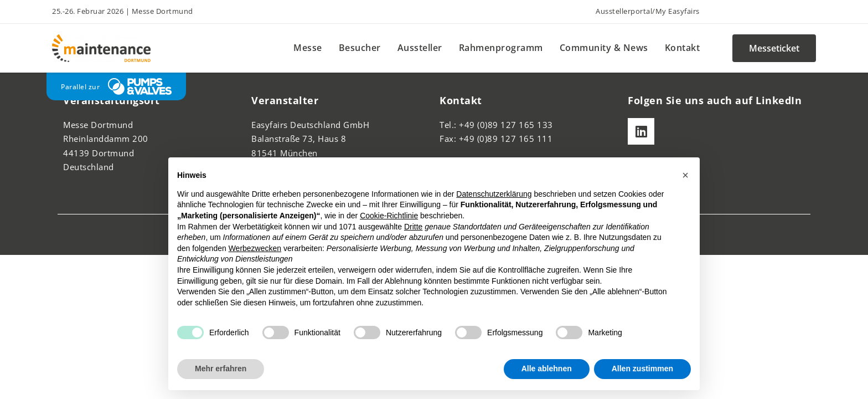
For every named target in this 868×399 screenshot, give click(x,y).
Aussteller (420, 48)
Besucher (360, 48)
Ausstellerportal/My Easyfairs (648, 11)
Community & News (604, 48)
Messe (308, 48)
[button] (685, 175)
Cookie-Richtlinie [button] (389, 216)
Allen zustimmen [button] (642, 369)
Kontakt (683, 48)
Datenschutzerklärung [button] (494, 194)
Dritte (413, 227)
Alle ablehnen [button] (547, 369)
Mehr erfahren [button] (221, 369)
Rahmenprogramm (501, 48)
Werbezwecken (255, 248)
